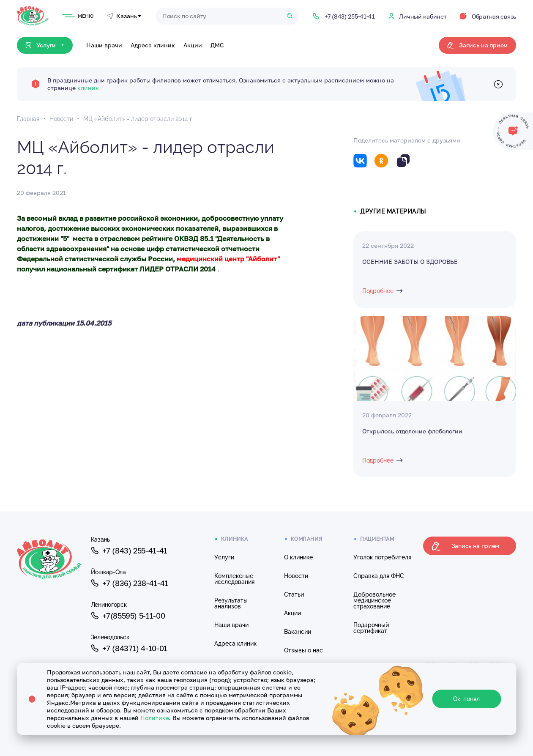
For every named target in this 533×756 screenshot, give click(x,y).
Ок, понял (466, 699)
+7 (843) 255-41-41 (129, 551)
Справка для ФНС (379, 576)
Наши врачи (104, 45)
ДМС (217, 45)
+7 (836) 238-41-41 (130, 583)
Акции (193, 45)
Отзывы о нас (303, 650)
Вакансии (298, 632)
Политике (155, 718)
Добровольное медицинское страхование (374, 600)
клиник (88, 88)
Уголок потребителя (382, 557)
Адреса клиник (153, 45)
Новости (296, 576)
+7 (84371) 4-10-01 (129, 648)
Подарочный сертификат (371, 628)
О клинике (298, 557)
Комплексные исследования (234, 579)
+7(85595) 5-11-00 (128, 616)
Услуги (224, 557)
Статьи (294, 594)
